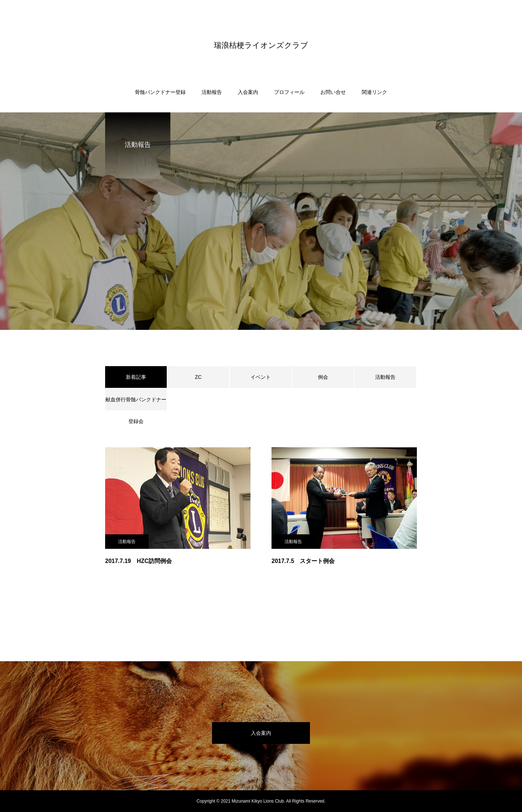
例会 (323, 377)
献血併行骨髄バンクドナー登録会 (136, 403)
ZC (198, 377)
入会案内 (248, 92)
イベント (261, 377)
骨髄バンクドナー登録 (160, 92)
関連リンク (374, 92)
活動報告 (212, 92)
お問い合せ (333, 92)
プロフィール (289, 92)
